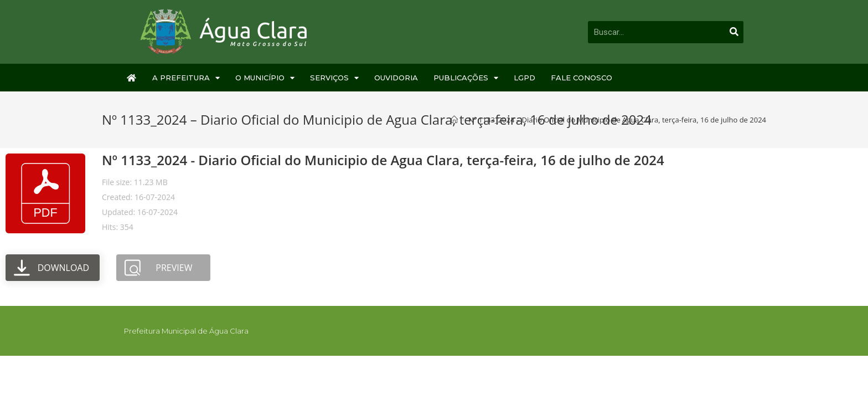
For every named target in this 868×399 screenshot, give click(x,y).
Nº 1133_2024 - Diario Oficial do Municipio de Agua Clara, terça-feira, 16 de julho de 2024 (383, 160)
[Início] (454, 120)
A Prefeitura (186, 78)
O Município (265, 78)
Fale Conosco (582, 78)
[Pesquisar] (734, 32)
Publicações (466, 78)
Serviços (334, 78)
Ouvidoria (396, 78)
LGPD (525, 78)
